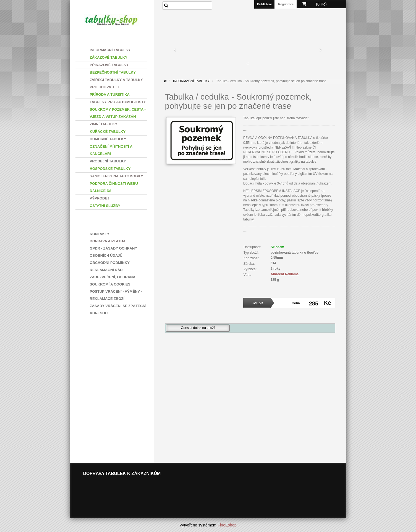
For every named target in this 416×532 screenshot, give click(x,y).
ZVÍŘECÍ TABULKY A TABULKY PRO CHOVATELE (117, 83)
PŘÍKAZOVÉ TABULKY (109, 65)
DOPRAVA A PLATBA (108, 241)
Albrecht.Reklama (285, 274)
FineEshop (227, 525)
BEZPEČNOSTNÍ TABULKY (113, 72)
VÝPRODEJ (100, 198)
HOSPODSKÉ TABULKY (110, 169)
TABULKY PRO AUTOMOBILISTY (118, 102)
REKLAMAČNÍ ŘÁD (106, 270)
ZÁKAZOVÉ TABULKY (109, 57)
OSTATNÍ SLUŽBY (105, 206)
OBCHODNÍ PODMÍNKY (110, 263)
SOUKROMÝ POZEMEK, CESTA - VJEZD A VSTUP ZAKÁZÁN (118, 113)
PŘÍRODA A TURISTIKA (110, 94)
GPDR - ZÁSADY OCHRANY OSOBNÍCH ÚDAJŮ (113, 252)
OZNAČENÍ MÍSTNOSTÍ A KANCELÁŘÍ (111, 150)
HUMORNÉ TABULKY (108, 139)
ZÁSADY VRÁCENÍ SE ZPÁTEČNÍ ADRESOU (118, 309)
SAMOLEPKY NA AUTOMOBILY (117, 176)
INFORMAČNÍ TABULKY (110, 50)
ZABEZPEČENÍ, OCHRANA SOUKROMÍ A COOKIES (113, 281)
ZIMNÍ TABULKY (104, 124)
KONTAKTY (100, 234)
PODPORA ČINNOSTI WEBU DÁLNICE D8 (114, 187)
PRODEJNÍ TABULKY (108, 161)
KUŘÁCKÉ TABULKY (108, 132)
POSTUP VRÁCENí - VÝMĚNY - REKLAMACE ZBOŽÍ (116, 295)
